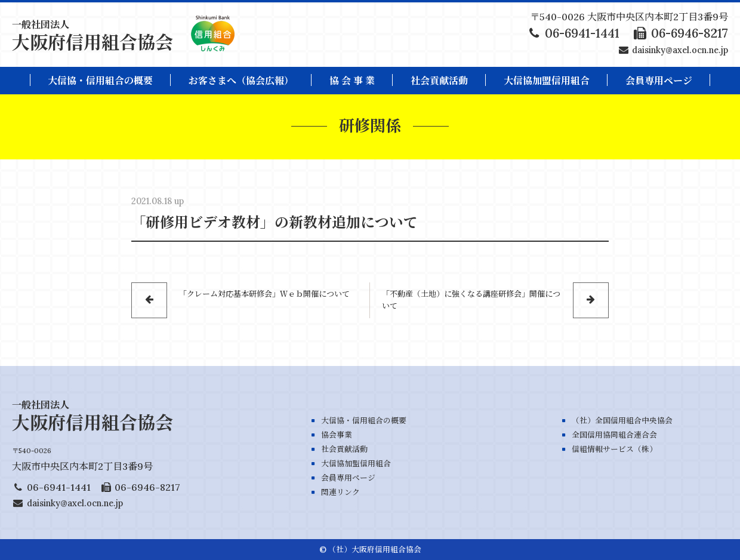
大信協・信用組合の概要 (100, 81)
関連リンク (340, 492)
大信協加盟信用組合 (547, 81)
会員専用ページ (348, 478)
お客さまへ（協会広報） (241, 81)
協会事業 (337, 435)
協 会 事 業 (352, 81)
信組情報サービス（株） (614, 449)
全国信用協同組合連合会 (614, 435)
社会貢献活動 (439, 81)
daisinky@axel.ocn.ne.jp (680, 50)
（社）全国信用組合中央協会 (622, 421)
